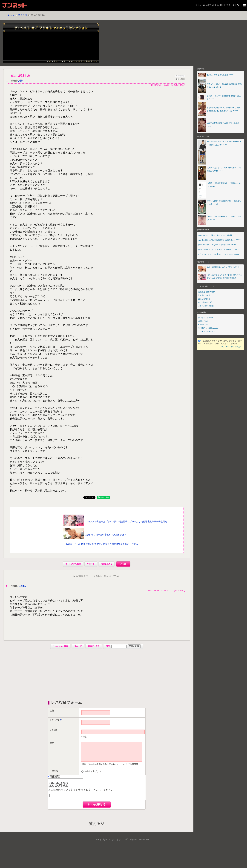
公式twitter (214, 329)
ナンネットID (200, 5)
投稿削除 (181, 80)
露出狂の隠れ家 (204, 299)
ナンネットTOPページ (207, 332)
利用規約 (202, 329)
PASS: (116, 666)
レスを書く (123, 583)
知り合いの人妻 (204, 296)
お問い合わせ (203, 322)
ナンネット (9, 16)
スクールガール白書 (206, 306)
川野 (20, 81)
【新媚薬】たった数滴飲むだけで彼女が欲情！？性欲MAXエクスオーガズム (101, 563)
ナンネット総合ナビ (206, 318)
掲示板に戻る (106, 583)
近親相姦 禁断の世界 (207, 293)
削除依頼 (180, 76)
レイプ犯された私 (205, 303)
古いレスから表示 (73, 583)
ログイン (236, 5)
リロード (91, 583)
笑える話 (23, 16)
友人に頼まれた (21, 76)
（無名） (23, 606)
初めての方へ (203, 325)
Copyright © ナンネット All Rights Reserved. (123, 863)
